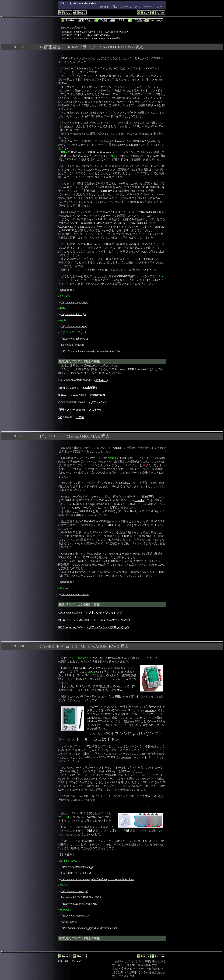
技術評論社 (98, 395)
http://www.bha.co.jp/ (73, 314)
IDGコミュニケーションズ (112, 620)
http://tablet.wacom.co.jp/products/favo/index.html (90, 928)
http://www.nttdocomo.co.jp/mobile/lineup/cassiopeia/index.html (98, 879)
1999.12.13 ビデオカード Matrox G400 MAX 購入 (86, 35)
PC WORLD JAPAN (71, 620)
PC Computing (67, 627)
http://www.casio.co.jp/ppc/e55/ (79, 904)
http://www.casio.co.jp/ (74, 891)
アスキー (101, 380)
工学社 (80, 417)
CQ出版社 (89, 388)
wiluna (68, 126)
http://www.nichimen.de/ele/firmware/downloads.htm (91, 351)
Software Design (68, 395)
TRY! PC (64, 388)
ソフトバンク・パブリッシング (108, 627)
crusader (139, 500)
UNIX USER (66, 613)
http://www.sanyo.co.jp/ (75, 302)
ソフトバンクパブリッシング (104, 613)
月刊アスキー (67, 410)
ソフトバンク (99, 402)
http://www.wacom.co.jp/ (75, 916)
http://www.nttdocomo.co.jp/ (77, 867)
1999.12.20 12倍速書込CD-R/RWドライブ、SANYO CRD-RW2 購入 (95, 32)
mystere (125, 757)
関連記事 (90, 191)
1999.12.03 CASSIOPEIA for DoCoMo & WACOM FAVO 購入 (91, 38)
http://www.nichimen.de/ (75, 339)
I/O (60, 417)
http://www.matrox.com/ (75, 594)
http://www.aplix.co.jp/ (74, 326)
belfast (68, 194)
